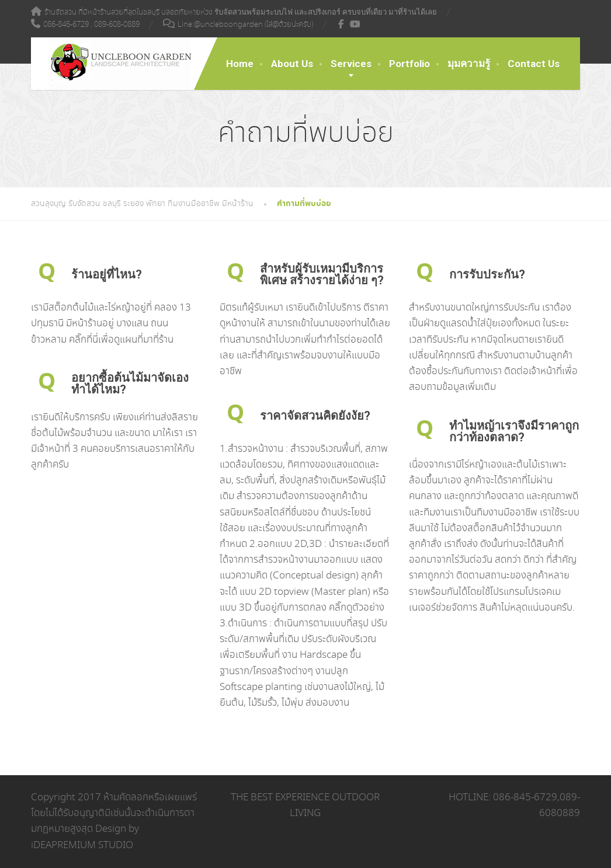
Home (240, 64)
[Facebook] (341, 24)
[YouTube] (355, 24)
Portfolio (409, 64)
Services (351, 64)
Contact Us (534, 64)
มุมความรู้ (469, 64)
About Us (292, 64)
